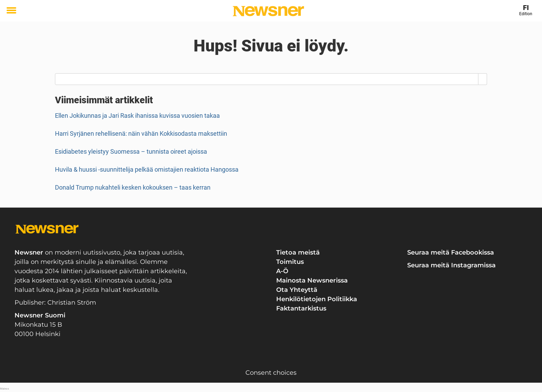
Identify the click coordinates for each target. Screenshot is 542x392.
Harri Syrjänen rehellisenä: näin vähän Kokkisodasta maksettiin (141, 133)
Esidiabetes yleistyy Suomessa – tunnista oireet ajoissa (131, 151)
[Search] (483, 79)
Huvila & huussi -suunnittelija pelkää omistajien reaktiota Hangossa (147, 169)
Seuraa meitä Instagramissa (451, 265)
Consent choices (271, 373)
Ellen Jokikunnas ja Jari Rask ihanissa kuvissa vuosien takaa (137, 116)
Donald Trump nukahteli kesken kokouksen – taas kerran (133, 187)
